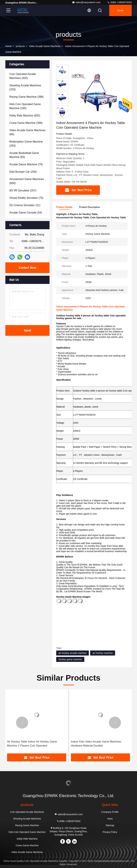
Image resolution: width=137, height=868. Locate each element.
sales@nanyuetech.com (86, 2)
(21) (25, 205)
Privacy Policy (110, 832)
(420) (23, 76)
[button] (62, 116)
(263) (26, 144)
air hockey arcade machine (73, 653)
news (110, 819)
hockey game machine (70, 659)
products (20, 46)
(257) (23, 190)
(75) (26, 198)
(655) (25, 116)
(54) (26, 213)
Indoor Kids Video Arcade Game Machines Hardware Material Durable (96, 744)
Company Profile (110, 812)
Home (8, 46)
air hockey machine (103, 653)
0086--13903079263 (119, 2)
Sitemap (110, 825)
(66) (27, 132)
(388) (27, 97)
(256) (23, 172)
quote (120, 10)
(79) (26, 164)
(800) (27, 181)
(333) (25, 87)
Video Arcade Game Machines (45, 46)
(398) (26, 123)
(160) (25, 106)
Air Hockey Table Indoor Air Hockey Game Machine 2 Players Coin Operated (32, 744)
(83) (24, 155)
